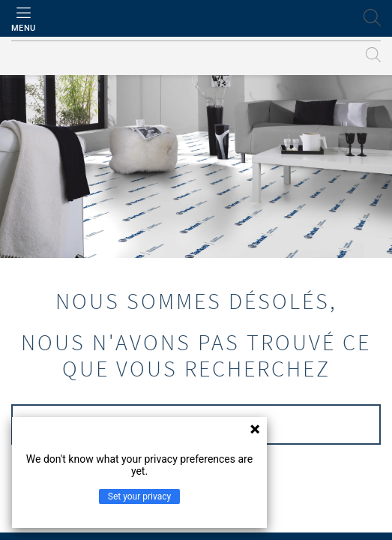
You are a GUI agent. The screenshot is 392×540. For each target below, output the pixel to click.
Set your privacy (139, 496)
